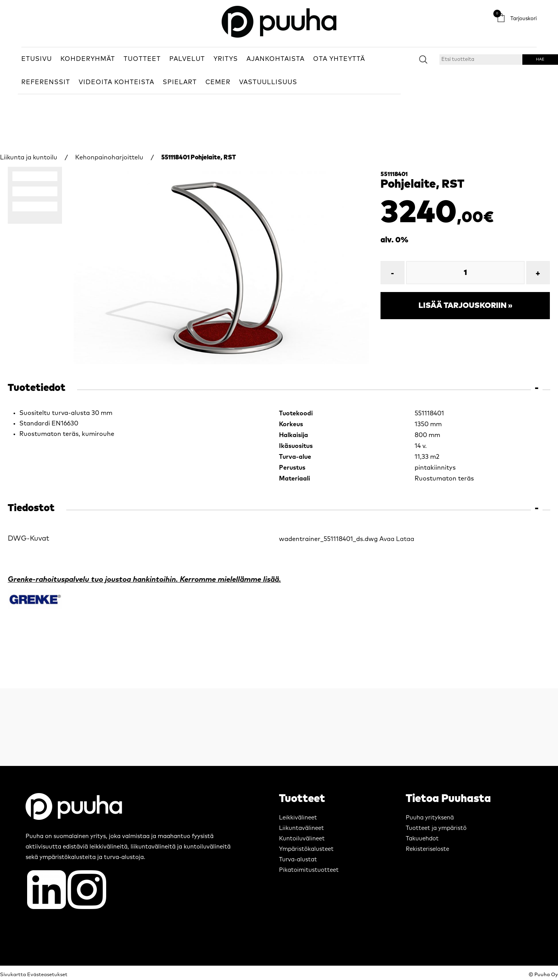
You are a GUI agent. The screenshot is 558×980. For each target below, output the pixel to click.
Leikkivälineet (298, 818)
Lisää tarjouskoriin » (465, 306)
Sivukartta (13, 975)
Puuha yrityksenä (430, 818)
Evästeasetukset (47, 975)
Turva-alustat (298, 860)
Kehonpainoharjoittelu (109, 157)
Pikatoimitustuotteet (309, 870)
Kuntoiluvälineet (302, 839)
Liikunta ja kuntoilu (29, 157)
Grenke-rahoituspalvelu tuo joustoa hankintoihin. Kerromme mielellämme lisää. (144, 580)
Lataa (405, 539)
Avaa (387, 539)
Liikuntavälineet (301, 828)
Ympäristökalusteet (306, 849)
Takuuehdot (422, 839)
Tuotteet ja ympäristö (436, 828)
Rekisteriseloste (427, 849)
